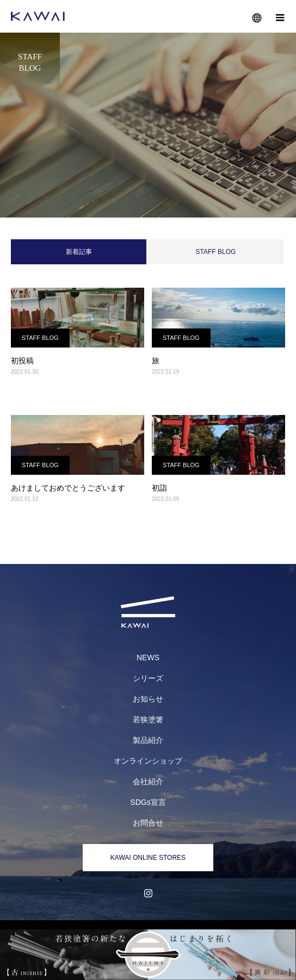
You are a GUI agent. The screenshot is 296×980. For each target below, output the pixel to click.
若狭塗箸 (148, 720)
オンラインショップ (148, 761)
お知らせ (148, 699)
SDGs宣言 (148, 802)
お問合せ (148, 823)
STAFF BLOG (216, 252)
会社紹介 (148, 781)
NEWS (148, 658)
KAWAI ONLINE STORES (148, 858)
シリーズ (148, 678)
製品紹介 (148, 740)
